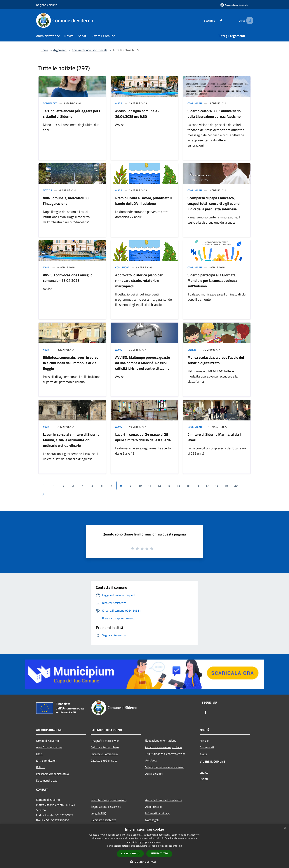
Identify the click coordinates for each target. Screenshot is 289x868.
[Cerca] (248, 20)
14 (178, 486)
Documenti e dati (47, 780)
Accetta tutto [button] (130, 854)
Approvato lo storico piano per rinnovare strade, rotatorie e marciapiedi (139, 280)
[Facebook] (216, 20)
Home (44, 50)
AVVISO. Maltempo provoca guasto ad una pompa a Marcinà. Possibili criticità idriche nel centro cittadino (143, 363)
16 (198, 486)
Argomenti (60, 50)
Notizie (47, 190)
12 (159, 486)
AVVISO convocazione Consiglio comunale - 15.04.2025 (68, 278)
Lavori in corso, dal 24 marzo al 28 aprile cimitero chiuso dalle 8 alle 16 (143, 437)
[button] (144, 862)
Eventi (204, 779)
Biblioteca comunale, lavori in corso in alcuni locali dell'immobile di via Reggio (71, 363)
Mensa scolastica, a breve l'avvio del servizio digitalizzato (216, 360)
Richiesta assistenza (103, 820)
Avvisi (119, 103)
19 (226, 486)
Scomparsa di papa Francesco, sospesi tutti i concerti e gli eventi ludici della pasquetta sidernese (214, 203)
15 (188, 486)
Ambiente (151, 760)
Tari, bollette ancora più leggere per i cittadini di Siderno (71, 114)
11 (150, 486)
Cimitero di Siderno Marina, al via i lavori (214, 437)
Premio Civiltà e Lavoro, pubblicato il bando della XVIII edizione (144, 201)
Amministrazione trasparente (164, 800)
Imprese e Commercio (104, 754)
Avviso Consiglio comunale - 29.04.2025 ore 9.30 (137, 114)
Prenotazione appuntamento (109, 800)
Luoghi (204, 772)
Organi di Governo (47, 741)
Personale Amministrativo (52, 774)
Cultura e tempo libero (105, 747)
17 (207, 486)
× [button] (285, 828)
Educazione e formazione (161, 740)
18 (217, 486)
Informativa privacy (157, 813)
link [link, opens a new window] (180, 846)
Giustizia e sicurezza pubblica (163, 747)
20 (236, 486)
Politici (40, 767)
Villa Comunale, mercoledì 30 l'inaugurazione (66, 201)
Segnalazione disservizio (106, 807)
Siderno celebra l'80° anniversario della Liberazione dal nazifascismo (214, 114)
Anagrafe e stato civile (105, 741)
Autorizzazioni (154, 774)
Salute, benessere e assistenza (164, 767)
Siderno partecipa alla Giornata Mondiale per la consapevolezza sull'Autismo (212, 280)
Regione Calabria (47, 5)
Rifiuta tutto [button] (159, 853)
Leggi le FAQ (98, 813)
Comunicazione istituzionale (90, 50)
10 (140, 486)
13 (169, 486)
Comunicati (50, 103)
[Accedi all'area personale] (234, 5)
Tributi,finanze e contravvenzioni (166, 754)
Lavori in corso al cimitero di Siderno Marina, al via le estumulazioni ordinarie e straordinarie (71, 440)
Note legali (152, 820)
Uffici (39, 754)
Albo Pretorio (153, 807)
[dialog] (144, 846)
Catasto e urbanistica (104, 761)
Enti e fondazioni (47, 761)
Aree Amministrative (49, 747)
